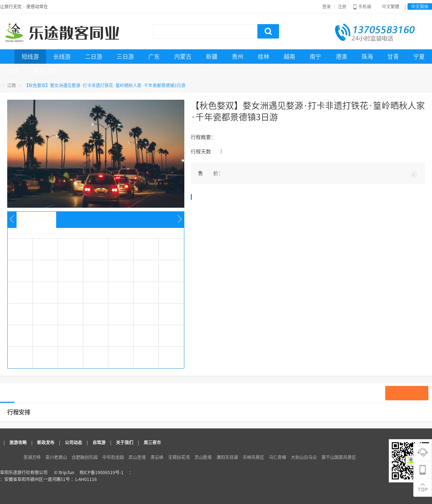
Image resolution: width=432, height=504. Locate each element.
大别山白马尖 (304, 457)
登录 (327, 6)
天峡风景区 (253, 457)
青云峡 (157, 457)
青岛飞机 (45, 71)
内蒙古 (183, 57)
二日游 (94, 57)
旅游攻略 (18, 442)
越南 (289, 57)
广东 (154, 57)
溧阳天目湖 (227, 457)
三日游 (125, 57)
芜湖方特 (32, 457)
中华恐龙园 (113, 457)
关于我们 (125, 442)
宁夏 (419, 57)
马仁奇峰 (278, 457)
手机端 (362, 6)
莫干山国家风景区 (339, 457)
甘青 (393, 57)
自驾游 (99, 442)
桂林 (264, 57)
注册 (342, 6)
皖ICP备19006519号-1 (102, 472)
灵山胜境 (203, 457)
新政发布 (46, 442)
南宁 (315, 57)
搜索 (268, 31)
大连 (13, 71)
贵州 (238, 57)
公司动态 (73, 442)
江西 (12, 85)
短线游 (30, 57)
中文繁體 (391, 6)
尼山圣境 (137, 457)
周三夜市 (152, 442)
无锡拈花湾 (179, 457)
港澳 (341, 57)
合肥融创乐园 (85, 457)
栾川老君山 (56, 457)
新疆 (212, 57)
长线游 (62, 57)
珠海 (367, 57)
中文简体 (420, 6)
